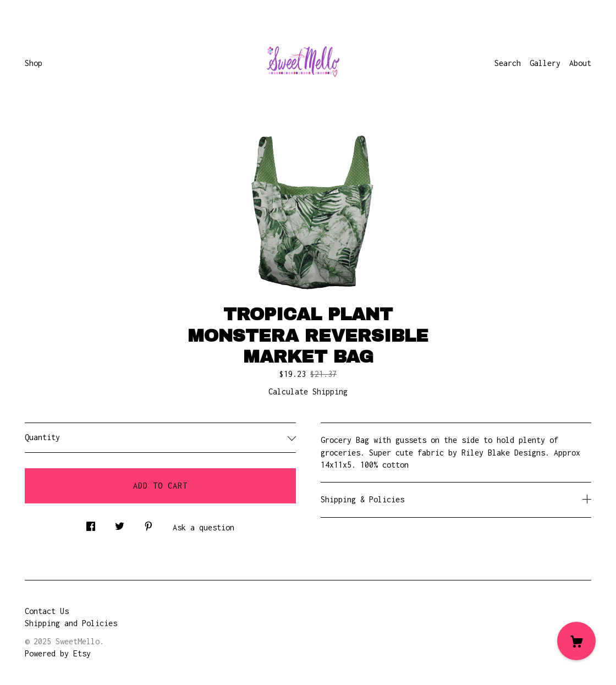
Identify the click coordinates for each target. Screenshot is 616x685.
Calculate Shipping (308, 391)
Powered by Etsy (58, 653)
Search (508, 63)
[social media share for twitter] (120, 524)
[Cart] (576, 641)
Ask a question (204, 527)
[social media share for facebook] (91, 524)
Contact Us (47, 611)
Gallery (545, 63)
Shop (34, 63)
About (580, 63)
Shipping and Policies (71, 623)
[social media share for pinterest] (148, 524)
